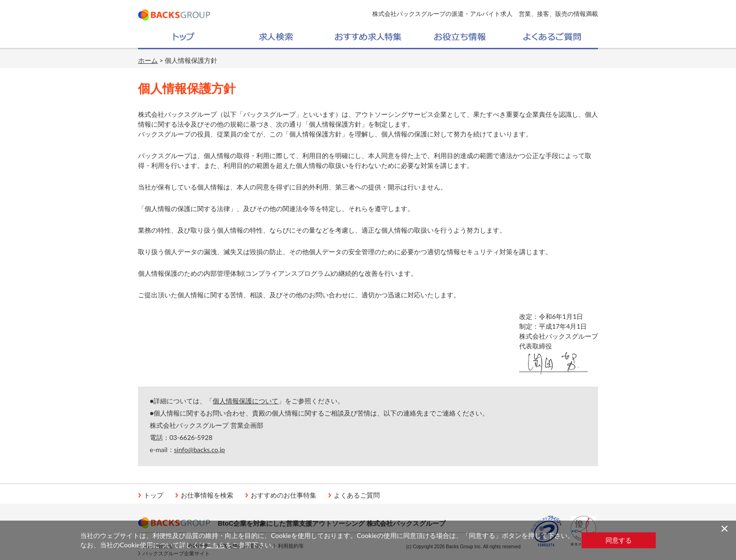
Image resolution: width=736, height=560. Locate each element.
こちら (215, 545)
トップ (153, 495)
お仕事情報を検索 (207, 495)
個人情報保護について (245, 401)
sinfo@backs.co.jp (199, 450)
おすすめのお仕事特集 (284, 495)
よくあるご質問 (357, 495)
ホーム (148, 60)
